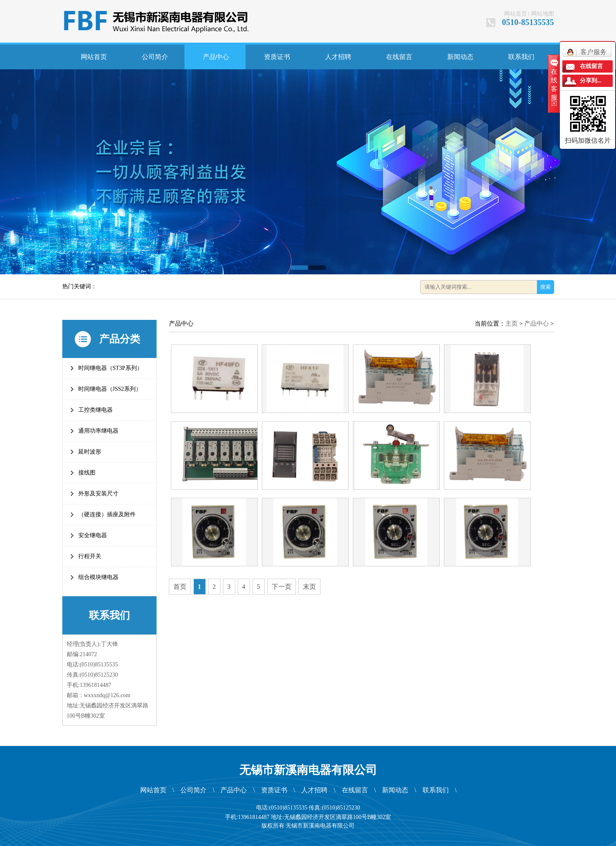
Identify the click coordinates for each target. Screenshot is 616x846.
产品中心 (216, 57)
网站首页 (516, 14)
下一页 (282, 587)
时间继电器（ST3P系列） (110, 368)
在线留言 (399, 57)
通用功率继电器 (98, 431)
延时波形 (90, 452)
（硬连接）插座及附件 (107, 514)
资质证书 (277, 57)
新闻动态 (460, 57)
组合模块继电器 (98, 577)
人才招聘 (338, 57)
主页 (511, 324)
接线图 (87, 473)
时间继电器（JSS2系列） (110, 389)
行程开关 (90, 556)
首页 (180, 587)
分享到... (591, 81)
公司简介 (155, 57)
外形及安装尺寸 (98, 494)
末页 (309, 587)
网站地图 (543, 14)
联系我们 (521, 57)
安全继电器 (93, 535)
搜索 (546, 287)
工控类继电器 (95, 410)
